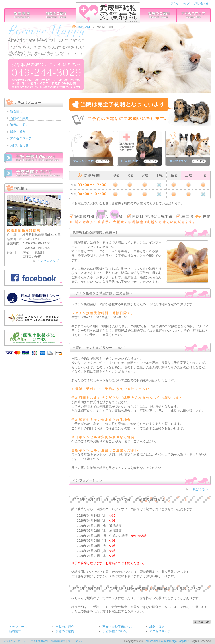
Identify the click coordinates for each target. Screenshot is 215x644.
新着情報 (16, 111)
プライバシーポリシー (16, 641)
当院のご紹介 (56, 15)
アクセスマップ (180, 4)
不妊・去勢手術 (34, 158)
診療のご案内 (159, 15)
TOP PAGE (84, 27)
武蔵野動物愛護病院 (108, 13)
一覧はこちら (199, 489)
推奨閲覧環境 (58, 641)
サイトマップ (75, 641)
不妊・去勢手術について (119, 627)
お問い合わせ (200, 4)
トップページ (18, 627)
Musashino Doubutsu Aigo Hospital (166, 641)
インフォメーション (22, 15)
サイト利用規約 (39, 641)
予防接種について (115, 631)
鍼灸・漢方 (18, 132)
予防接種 (34, 173)
